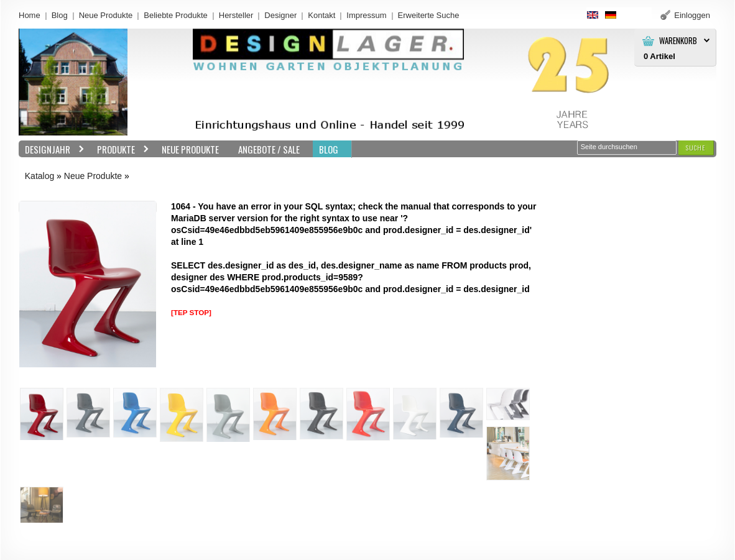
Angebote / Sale (269, 149)
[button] (696, 148)
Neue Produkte (106, 15)
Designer (280, 15)
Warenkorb (678, 41)
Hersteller (236, 15)
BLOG (329, 149)
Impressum (366, 15)
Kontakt (321, 15)
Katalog (39, 176)
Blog (60, 15)
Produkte (120, 149)
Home (30, 15)
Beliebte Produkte (176, 15)
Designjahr (52, 149)
